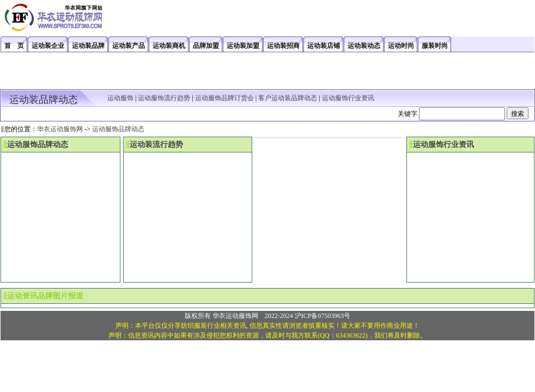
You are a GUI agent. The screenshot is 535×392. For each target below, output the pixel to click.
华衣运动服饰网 (60, 129)
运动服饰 (120, 98)
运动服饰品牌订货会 (224, 98)
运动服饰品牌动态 (118, 129)
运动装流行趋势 (156, 145)
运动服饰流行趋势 (164, 98)
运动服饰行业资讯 (348, 98)
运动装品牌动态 (44, 100)
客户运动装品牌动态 (288, 98)
